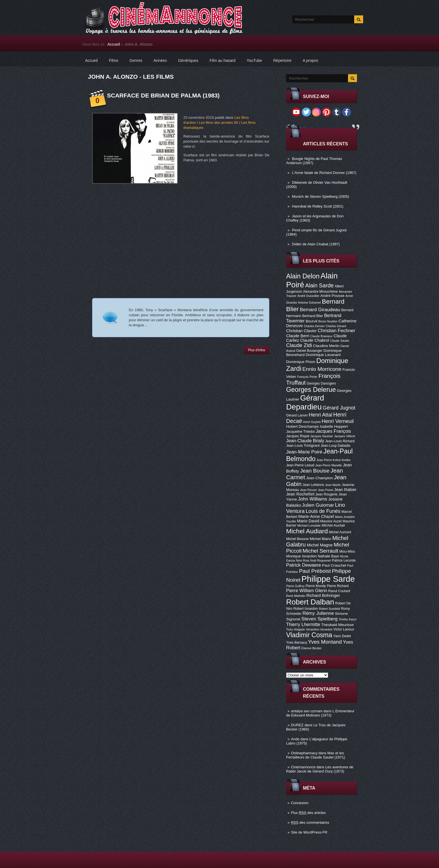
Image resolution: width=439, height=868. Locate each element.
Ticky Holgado (296, 629)
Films (114, 60)
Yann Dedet (342, 636)
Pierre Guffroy (295, 586)
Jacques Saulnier (322, 436)
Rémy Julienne (318, 613)
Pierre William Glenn (307, 590)
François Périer (307, 377)
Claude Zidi (299, 345)
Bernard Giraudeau (320, 310)
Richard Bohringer (323, 595)
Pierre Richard (338, 586)
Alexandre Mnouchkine (320, 292)
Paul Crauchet (334, 565)
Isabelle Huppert (334, 426)
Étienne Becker (312, 648)
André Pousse (332, 296)
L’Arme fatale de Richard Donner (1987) (324, 173)
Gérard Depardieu (305, 402)
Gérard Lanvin (297, 415)
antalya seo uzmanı (307, 711)
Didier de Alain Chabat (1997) (316, 244)
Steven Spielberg (320, 619)
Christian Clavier (301, 331)
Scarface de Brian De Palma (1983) (163, 95)
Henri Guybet (312, 422)
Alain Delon (303, 276)
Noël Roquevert (321, 560)
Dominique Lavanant (323, 355)
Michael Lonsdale (309, 525)
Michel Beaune (297, 539)
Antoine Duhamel (309, 302)
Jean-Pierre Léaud (300, 465)
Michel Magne (320, 545)
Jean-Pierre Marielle (329, 465)
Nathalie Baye (328, 556)
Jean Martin (333, 485)
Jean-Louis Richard (340, 441)
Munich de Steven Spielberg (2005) (321, 196)
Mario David (308, 521)
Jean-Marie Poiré (304, 452)
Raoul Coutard (339, 591)
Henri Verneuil (338, 421)
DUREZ (297, 725)
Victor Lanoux (344, 629)
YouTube (254, 60)
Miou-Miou (347, 551)
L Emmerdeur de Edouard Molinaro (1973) (320, 713)
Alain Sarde (319, 285)
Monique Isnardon (301, 556)
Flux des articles (308, 813)
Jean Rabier (345, 490)
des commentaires (310, 822)
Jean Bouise (315, 471)
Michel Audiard (307, 531)
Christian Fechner (337, 331)
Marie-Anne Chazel (316, 516)
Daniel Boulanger (309, 351)
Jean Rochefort (300, 494)
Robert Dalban (310, 602)
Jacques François (333, 431)
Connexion (300, 803)
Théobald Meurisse (337, 625)
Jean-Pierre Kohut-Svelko (334, 460)
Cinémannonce (303, 767)
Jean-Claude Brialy (305, 441)
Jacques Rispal (298, 436)
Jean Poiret (325, 490)
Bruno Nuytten (328, 321)
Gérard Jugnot (339, 408)
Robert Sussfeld (330, 609)
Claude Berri (298, 336)
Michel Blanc (320, 539)
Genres (136, 60)
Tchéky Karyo (347, 619)
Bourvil (312, 321)
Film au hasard (222, 60)
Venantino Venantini (319, 629)
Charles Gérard (336, 326)
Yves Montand (325, 642)
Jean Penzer (309, 490)
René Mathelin (296, 596)
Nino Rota (303, 560)
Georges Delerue (311, 390)
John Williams (313, 499)
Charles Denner (314, 326)
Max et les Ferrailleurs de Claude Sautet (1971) (316, 755)
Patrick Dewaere (303, 565)
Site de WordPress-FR (309, 832)
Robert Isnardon (306, 609)
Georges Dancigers (321, 383)
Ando (295, 739)
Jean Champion (319, 478)
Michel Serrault (320, 551)
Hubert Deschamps (303, 426)
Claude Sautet (340, 341)
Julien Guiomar (318, 505)
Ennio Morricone (322, 369)
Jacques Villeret (345, 436)
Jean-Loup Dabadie (335, 446)
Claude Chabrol (315, 340)
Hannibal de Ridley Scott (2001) (318, 206)
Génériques (188, 60)
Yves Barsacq (296, 643)
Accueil (114, 44)
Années (160, 60)
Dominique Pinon (301, 362)
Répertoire (282, 60)
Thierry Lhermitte (303, 624)
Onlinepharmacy (304, 753)
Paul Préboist (315, 571)
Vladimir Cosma (309, 635)
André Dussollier (309, 296)
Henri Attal (321, 415)
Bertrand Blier (313, 316)
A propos (310, 60)
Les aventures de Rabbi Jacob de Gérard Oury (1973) (320, 769)
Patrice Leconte (344, 560)
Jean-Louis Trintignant (303, 446)
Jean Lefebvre (313, 485)
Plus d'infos (257, 350)
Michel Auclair (333, 525)
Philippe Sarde (328, 579)
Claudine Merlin (326, 346)
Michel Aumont (340, 532)
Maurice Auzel (331, 521)
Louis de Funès (323, 511)
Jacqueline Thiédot (300, 432)
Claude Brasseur (321, 336)
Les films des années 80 (218, 123)
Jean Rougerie (327, 494)
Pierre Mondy (316, 586)
